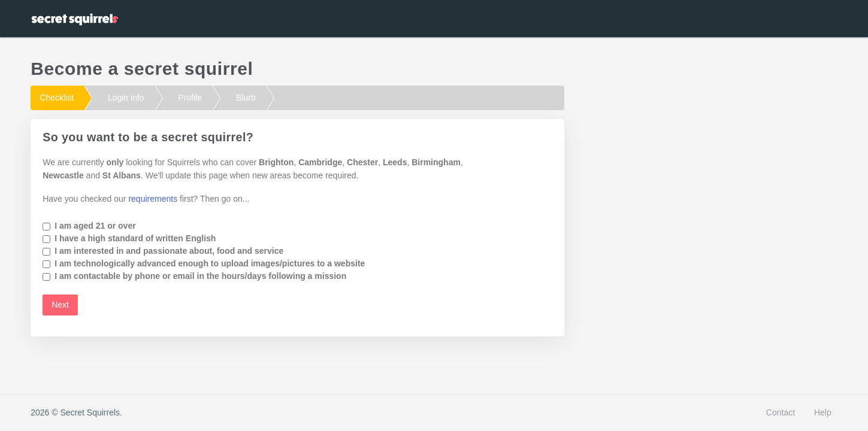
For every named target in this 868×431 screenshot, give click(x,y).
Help (823, 412)
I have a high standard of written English (135, 238)
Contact (781, 412)
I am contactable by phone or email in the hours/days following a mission (200, 276)
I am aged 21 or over (95, 226)
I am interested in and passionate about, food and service (169, 251)
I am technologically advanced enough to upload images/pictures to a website (210, 263)
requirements (153, 199)
